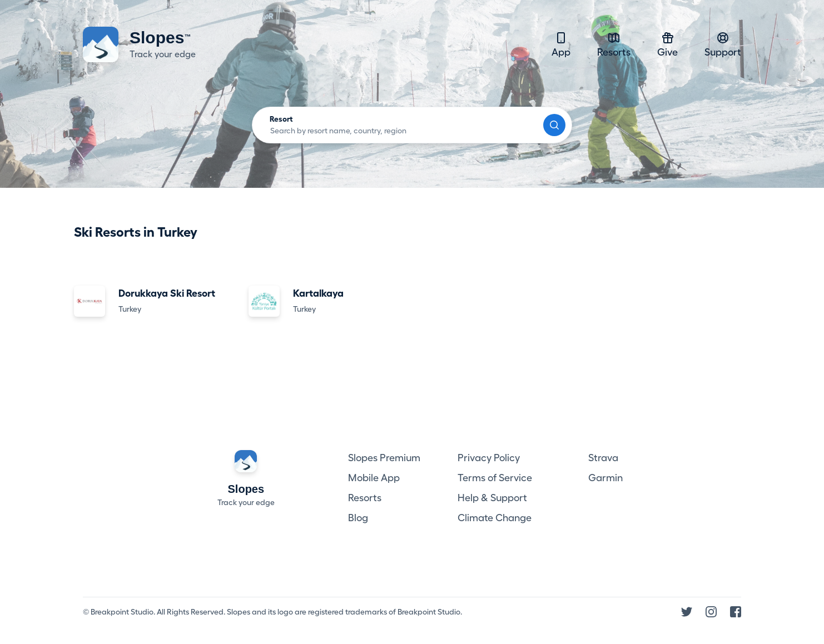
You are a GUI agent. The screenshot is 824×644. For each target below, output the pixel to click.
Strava (603, 458)
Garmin (605, 478)
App (561, 44)
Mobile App (374, 478)
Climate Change (495, 518)
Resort (281, 119)
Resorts (614, 44)
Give (667, 44)
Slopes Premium (384, 458)
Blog (358, 518)
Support (723, 44)
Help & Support (492, 498)
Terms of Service (495, 478)
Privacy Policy (489, 458)
